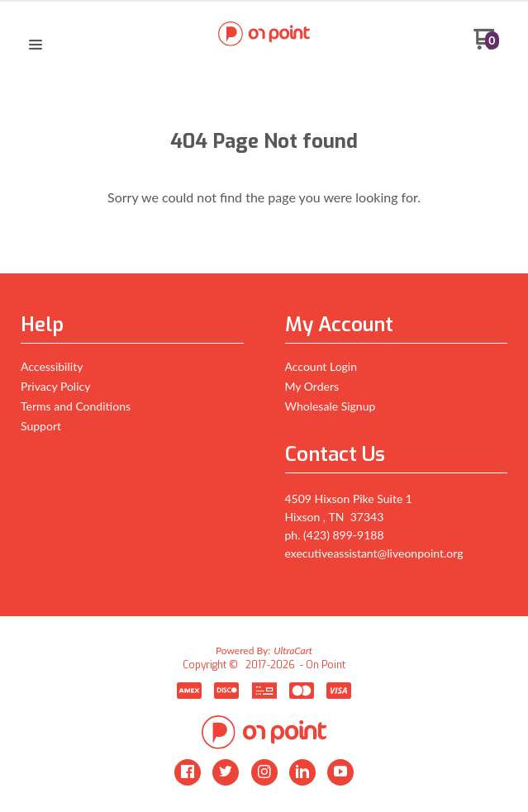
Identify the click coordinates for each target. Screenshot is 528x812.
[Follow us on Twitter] (226, 772)
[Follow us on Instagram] (264, 772)
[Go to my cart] (486, 45)
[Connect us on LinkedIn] (302, 772)
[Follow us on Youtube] (340, 772)
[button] (36, 45)
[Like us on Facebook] (188, 772)
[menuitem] (132, 370)
